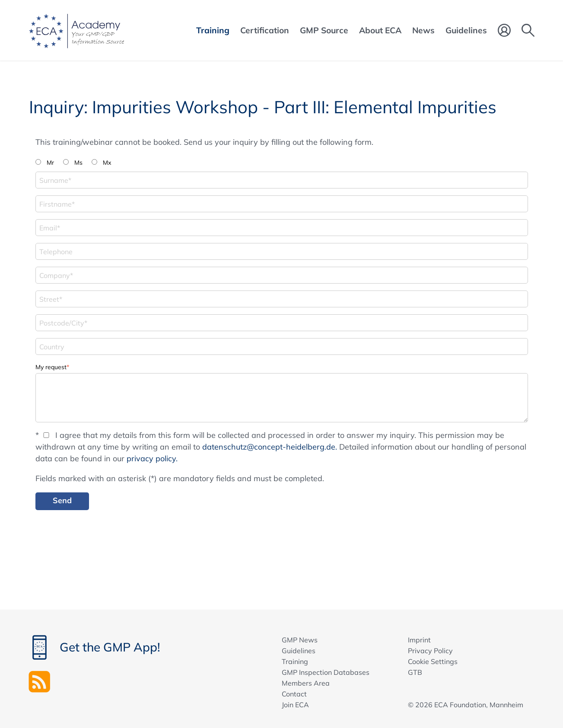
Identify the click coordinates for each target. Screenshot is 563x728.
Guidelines (299, 651)
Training (295, 661)
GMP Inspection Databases (326, 672)
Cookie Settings (433, 661)
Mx (107, 163)
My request (52, 366)
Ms (78, 163)
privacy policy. (152, 458)
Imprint (419, 640)
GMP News (300, 640)
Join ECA (295, 705)
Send (62, 500)
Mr (50, 163)
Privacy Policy (430, 651)
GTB (415, 672)
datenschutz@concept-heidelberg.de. (270, 447)
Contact (294, 694)
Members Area (306, 683)
